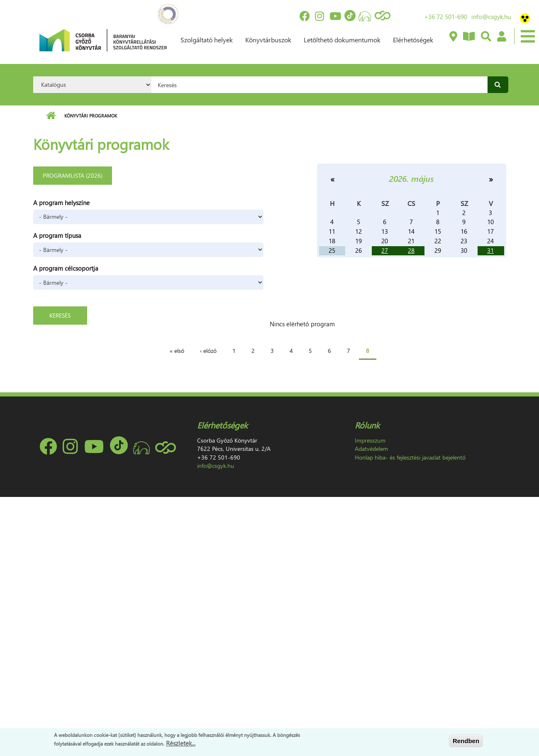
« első (177, 351)
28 (411, 250)
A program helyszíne (61, 203)
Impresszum (370, 440)
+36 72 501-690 (446, 17)
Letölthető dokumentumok (342, 40)
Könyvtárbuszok (268, 40)
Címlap (51, 116)
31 (490, 250)
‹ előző (208, 351)
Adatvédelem (371, 449)
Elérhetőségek (413, 40)
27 (385, 250)
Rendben (466, 741)
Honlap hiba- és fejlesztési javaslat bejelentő (410, 457)
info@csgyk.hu (491, 17)
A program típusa (57, 235)
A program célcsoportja (66, 268)
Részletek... (181, 743)
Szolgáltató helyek (207, 40)
